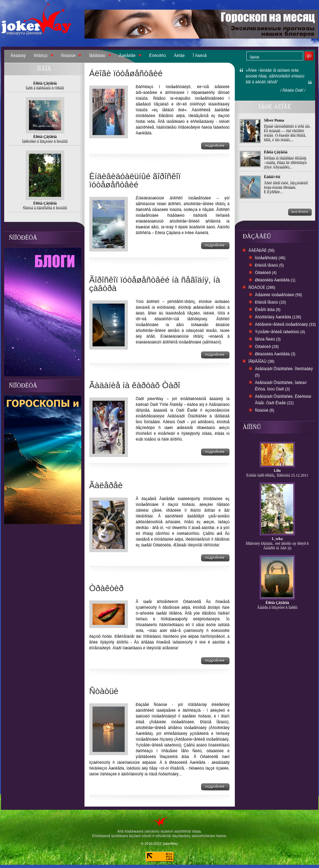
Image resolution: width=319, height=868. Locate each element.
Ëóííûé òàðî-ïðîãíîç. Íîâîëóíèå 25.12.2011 (277, 475)
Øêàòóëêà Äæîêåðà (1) (275, 280)
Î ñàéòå (200, 55)
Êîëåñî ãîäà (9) (268, 310)
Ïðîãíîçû (41, 55)
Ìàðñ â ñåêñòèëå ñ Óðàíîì (45, 88)
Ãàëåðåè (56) (262, 251)
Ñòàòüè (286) (262, 288)
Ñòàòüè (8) (265, 410)
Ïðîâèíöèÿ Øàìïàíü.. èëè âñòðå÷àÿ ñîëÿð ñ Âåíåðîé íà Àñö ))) (277, 546)
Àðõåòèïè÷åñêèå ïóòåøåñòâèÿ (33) (285, 324)
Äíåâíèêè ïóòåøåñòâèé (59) (279, 295)
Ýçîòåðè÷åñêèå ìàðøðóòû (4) (280, 332)
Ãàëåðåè (127, 55)
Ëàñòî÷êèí (272, 177)
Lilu (277, 471)
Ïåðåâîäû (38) (262, 361)
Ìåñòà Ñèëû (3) (268, 339)
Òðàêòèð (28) (267, 347)
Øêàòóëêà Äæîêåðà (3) (275, 354)
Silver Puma (274, 120)
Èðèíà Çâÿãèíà (276, 152)
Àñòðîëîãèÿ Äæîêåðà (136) (278, 317)
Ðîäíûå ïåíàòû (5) (270, 265)
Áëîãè (179, 55)
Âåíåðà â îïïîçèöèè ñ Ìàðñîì (277, 608)
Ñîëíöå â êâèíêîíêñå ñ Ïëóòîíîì (45, 208)
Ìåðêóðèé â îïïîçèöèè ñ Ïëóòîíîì (45, 142)
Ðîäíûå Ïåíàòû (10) (271, 302)
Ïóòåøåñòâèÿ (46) (270, 258)
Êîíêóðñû (157, 55)
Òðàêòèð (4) (266, 273)
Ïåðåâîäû (97, 55)
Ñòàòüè (68, 55)
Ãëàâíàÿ (18, 55)
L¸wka (277, 539)
